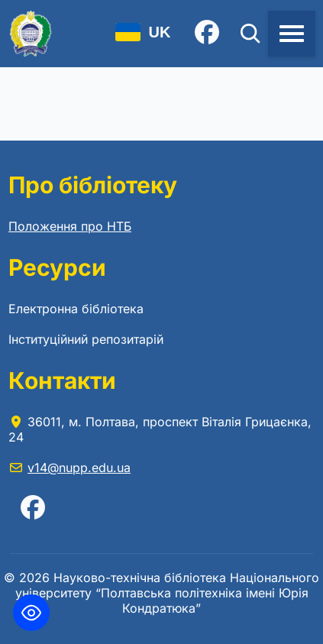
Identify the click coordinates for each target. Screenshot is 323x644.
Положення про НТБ (70, 226)
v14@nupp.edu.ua (79, 468)
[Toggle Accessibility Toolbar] (31, 613)
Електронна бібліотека (76, 309)
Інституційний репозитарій (86, 339)
